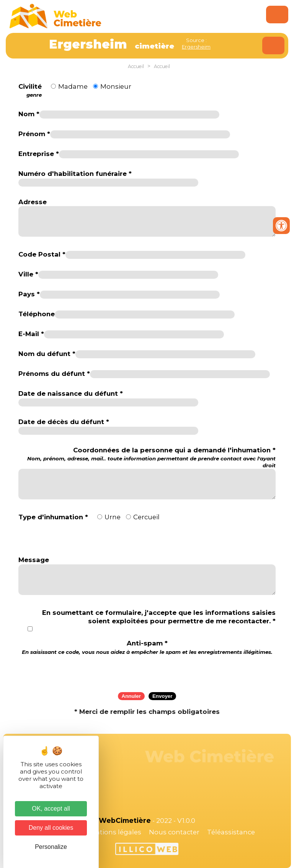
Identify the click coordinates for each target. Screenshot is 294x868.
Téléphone (37, 314)
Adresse (33, 202)
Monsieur (116, 86)
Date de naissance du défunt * (71, 393)
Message (34, 560)
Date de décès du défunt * (64, 422)
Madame (73, 86)
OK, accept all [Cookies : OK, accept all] (51, 809)
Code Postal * (42, 254)
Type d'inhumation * (53, 517)
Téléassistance (231, 832)
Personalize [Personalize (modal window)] (51, 847)
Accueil (136, 66)
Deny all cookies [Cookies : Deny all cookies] (51, 828)
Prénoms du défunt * (54, 374)
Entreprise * (39, 154)
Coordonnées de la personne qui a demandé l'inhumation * (147, 458)
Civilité (30, 91)
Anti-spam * (147, 647)
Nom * (29, 114)
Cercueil (146, 517)
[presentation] (147, 671)
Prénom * (34, 134)
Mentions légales (113, 832)
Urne (113, 517)
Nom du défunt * (47, 354)
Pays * (29, 294)
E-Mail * (31, 334)
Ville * (28, 274)
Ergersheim (196, 47)
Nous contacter (174, 832)
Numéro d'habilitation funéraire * (75, 174)
